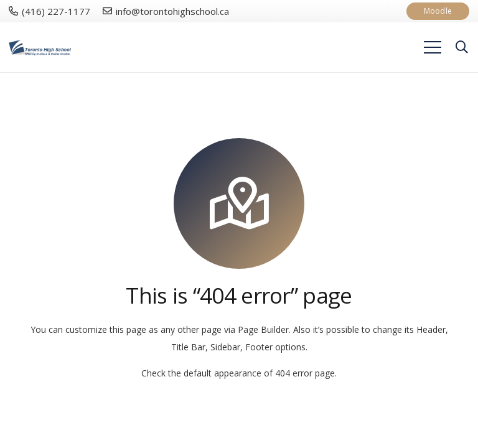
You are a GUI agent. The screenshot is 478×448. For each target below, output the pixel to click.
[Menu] (433, 47)
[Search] (462, 47)
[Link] (40, 48)
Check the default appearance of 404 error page (238, 373)
